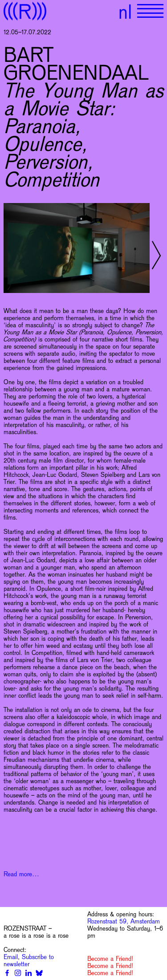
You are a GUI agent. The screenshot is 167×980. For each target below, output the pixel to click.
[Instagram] (18, 973)
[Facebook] (7, 973)
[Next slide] (156, 255)
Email (11, 957)
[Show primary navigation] (150, 11)
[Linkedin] (29, 973)
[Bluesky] (39, 973)
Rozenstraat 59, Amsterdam (124, 921)
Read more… (21, 874)
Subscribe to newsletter (29, 960)
